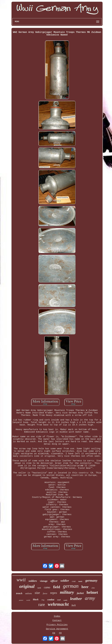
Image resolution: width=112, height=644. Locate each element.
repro (54, 593)
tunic (80, 581)
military (67, 592)
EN (54, 633)
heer (85, 587)
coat (74, 581)
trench (19, 593)
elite (93, 588)
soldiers (33, 581)
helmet (92, 592)
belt (74, 605)
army (90, 598)
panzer (21, 600)
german (71, 586)
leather (76, 599)
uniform (29, 593)
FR (60, 633)
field (57, 587)
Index (57, 616)
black (36, 599)
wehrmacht (58, 604)
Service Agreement (57, 629)
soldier (65, 581)
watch (65, 600)
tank (39, 588)
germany (91, 581)
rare (42, 604)
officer (54, 581)
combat (51, 600)
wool (59, 600)
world (28, 600)
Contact (57, 621)
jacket (80, 593)
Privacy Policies (57, 625)
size (37, 593)
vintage (44, 581)
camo (47, 587)
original (27, 586)
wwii (21, 580)
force (45, 593)
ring (43, 600)
